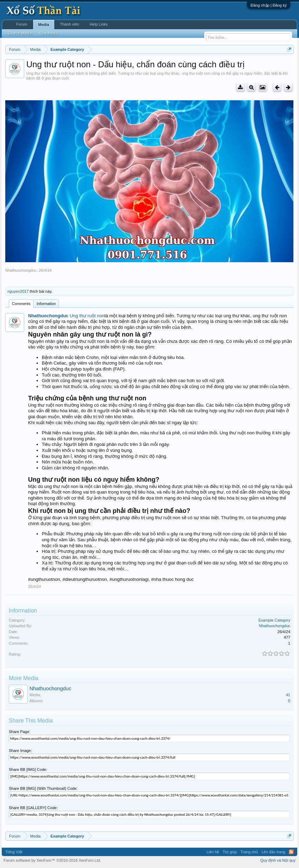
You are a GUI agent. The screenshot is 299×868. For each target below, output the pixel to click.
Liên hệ (213, 852)
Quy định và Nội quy (278, 860)
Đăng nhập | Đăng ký (269, 5)
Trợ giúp (230, 852)
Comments (21, 304)
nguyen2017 (18, 291)
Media (44, 25)
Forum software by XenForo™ (52, 860)
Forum (22, 24)
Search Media (20, 33)
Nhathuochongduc (21, 270)
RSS (291, 852)
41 (288, 695)
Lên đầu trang (273, 852)
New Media (49, 33)
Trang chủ (249, 852)
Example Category (275, 620)
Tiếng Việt (14, 852)
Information (46, 304)
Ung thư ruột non (87, 316)
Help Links (98, 24)
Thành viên (69, 24)
